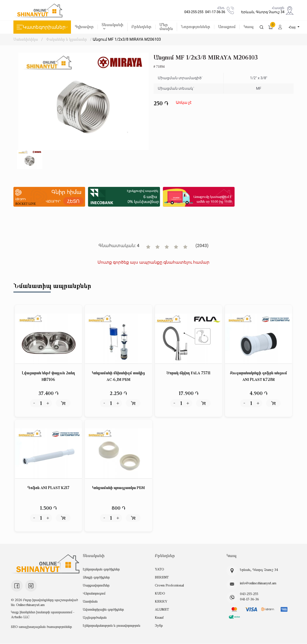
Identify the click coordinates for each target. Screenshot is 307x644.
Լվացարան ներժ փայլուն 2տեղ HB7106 (49, 376)
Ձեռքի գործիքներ (96, 577)
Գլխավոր (84, 27)
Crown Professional (169, 585)
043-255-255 (193, 12)
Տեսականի (113, 27)
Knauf (159, 618)
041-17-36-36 (214, 12)
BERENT (162, 577)
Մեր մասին (166, 27)
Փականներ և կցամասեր (67, 39)
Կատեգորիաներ (42, 27)
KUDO (160, 593)
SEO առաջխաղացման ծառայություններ (41, 627)
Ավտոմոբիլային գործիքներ (103, 610)
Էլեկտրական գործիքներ (101, 569)
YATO (159, 569)
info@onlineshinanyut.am (258, 583)
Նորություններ (196, 27)
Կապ (249, 27)
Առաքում (227, 27)
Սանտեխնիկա (26, 39)
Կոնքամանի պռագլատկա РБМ (119, 488)
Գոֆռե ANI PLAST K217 (49, 488)
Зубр (159, 626)
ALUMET (162, 610)
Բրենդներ (141, 27)
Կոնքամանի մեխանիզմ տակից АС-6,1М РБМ (118, 376)
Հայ (293, 27)
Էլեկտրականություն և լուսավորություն (112, 626)
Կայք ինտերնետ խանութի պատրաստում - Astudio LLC (43, 615)
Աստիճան (90, 601)
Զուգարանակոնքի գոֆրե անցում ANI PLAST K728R (258, 376)
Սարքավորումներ (96, 585)
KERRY (161, 601)
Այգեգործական (95, 618)
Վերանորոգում (94, 593)
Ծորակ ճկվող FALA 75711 (189, 373)
